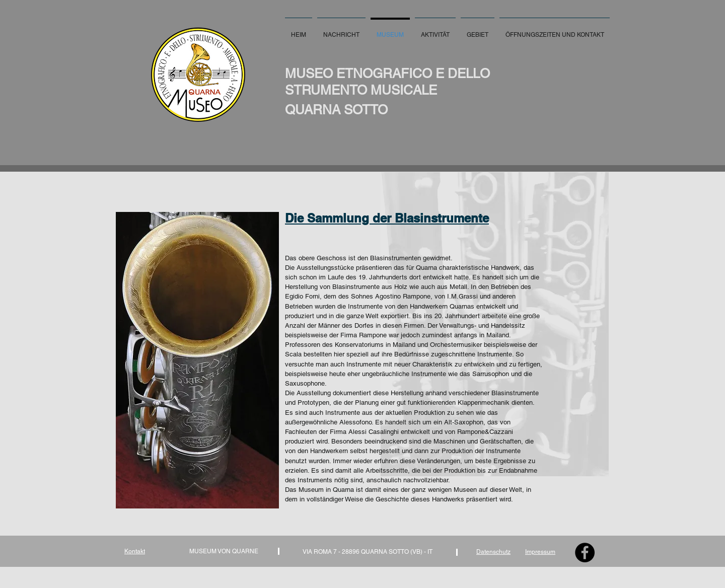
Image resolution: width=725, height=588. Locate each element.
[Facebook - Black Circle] (585, 553)
